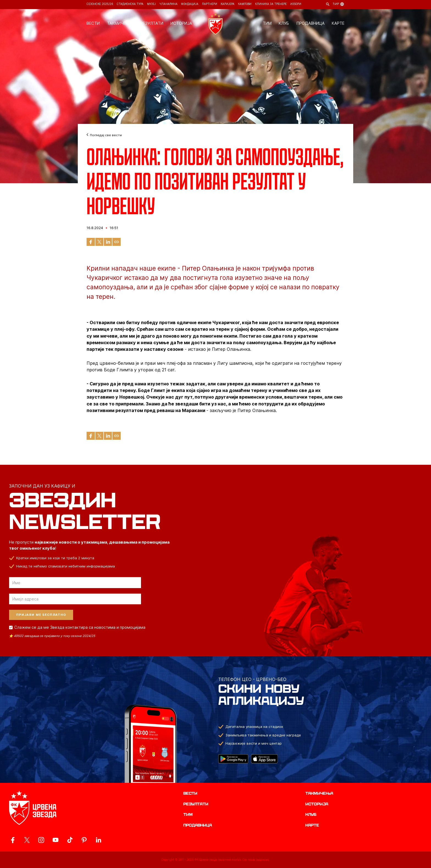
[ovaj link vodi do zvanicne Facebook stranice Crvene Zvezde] (13, 840)
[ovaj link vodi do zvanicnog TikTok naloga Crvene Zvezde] (70, 840)
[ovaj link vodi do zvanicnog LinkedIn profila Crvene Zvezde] (98, 840)
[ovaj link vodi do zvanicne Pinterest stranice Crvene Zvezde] (84, 840)
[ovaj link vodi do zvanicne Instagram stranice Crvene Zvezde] (41, 840)
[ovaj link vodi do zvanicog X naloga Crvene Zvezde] (27, 840)
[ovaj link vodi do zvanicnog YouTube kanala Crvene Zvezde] (56, 840)
